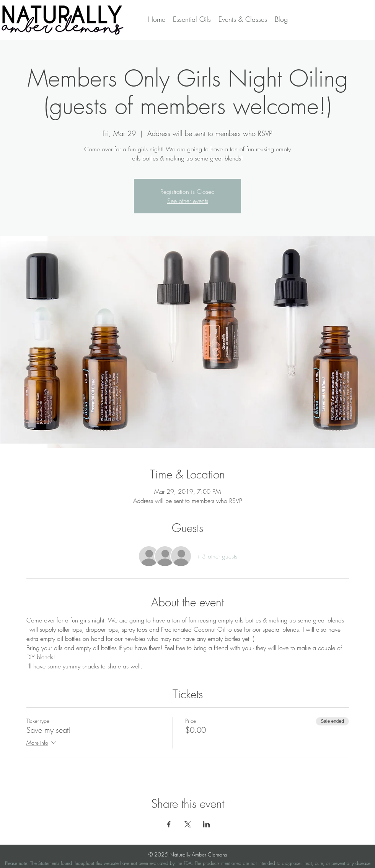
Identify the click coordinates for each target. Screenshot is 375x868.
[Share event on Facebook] (169, 824)
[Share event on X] (188, 824)
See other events (188, 201)
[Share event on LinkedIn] (206, 824)
